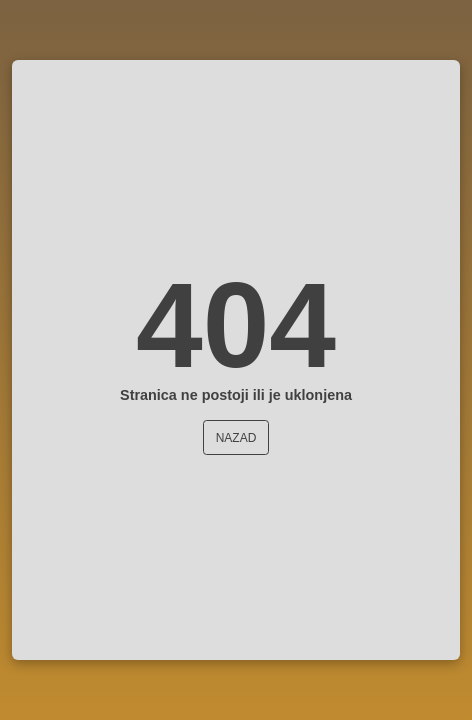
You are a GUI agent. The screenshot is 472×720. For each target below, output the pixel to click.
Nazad (236, 438)
